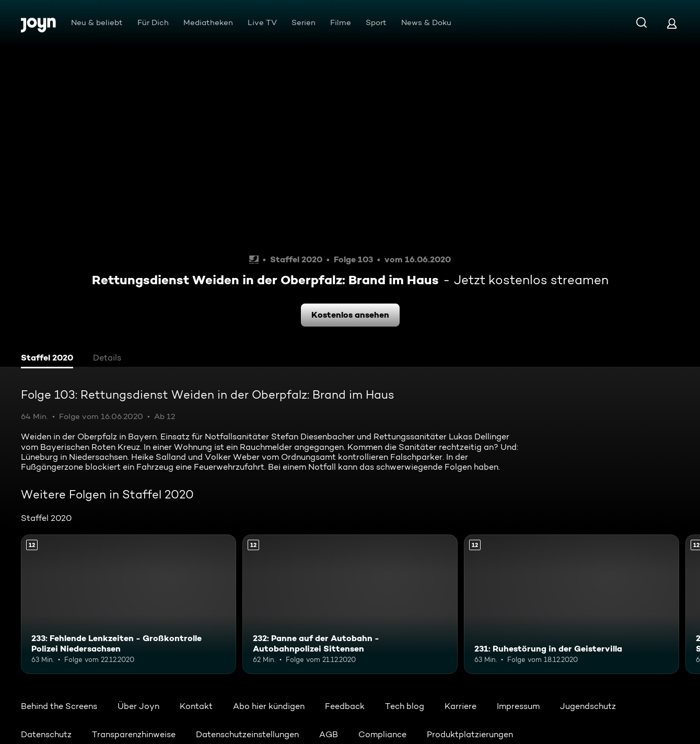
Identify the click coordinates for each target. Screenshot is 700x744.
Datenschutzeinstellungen (247, 734)
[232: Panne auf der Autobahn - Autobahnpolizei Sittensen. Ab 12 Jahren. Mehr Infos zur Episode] (350, 605)
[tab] (47, 359)
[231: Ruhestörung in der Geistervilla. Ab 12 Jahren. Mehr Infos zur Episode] (571, 605)
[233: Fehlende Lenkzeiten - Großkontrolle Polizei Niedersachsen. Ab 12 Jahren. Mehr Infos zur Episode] (129, 605)
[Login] (672, 23)
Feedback (345, 706)
